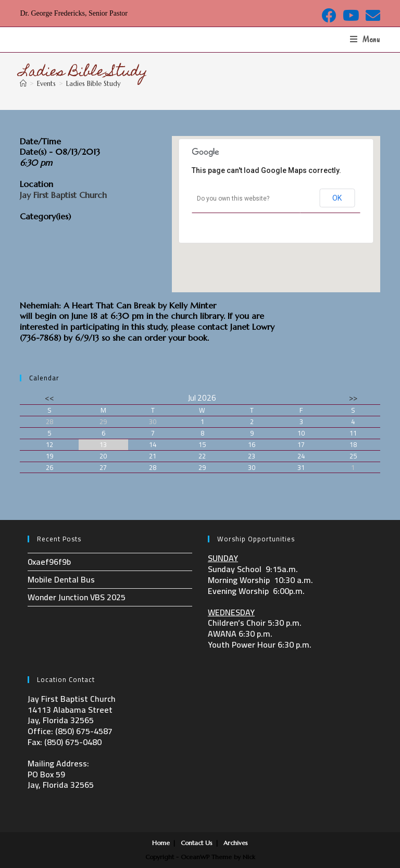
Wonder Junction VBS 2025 (77, 597)
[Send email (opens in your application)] (371, 16)
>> (353, 398)
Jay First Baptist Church (63, 195)
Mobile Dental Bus (61, 579)
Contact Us (197, 843)
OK (337, 198)
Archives (236, 843)
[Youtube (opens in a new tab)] (351, 16)
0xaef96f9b (49, 562)
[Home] (23, 84)
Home (161, 843)
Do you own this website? (233, 199)
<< (49, 398)
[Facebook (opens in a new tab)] (329, 16)
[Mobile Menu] (365, 40)
